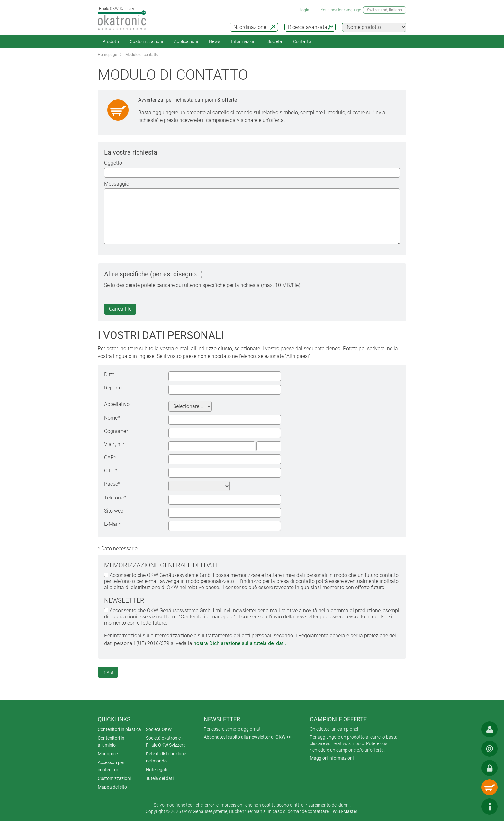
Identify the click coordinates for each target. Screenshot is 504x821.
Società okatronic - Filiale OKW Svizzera (166, 742)
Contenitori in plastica (119, 729)
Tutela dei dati (160, 778)
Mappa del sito (112, 787)
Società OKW (159, 729)
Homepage (107, 55)
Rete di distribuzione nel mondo (166, 757)
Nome (112, 418)
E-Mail (113, 524)
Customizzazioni (146, 41)
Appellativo (117, 404)
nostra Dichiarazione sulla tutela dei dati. (240, 643)
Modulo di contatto (142, 55)
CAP (110, 457)
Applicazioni (186, 41)
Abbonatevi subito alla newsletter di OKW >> (247, 737)
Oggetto (113, 163)
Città (111, 471)
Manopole (108, 754)
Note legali (156, 770)
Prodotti (111, 41)
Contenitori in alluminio (111, 742)
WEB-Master (345, 811)
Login (304, 10)
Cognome (116, 431)
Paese (112, 484)
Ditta (109, 374)
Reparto (113, 388)
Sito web (114, 511)
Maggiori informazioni (332, 758)
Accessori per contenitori (111, 766)
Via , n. (115, 444)
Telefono (115, 498)
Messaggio (117, 184)
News (215, 41)
